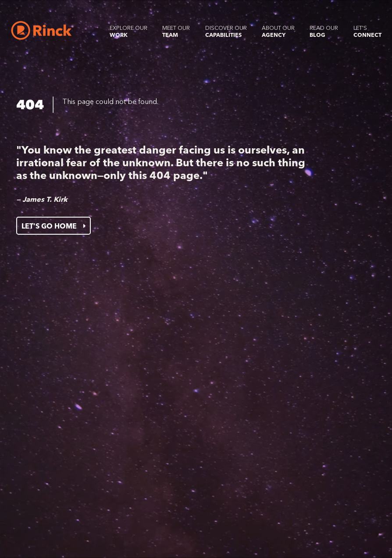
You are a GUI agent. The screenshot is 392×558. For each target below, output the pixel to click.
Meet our (176, 31)
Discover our (226, 31)
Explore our (128, 31)
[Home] (41, 30)
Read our (324, 31)
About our (278, 31)
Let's (367, 31)
